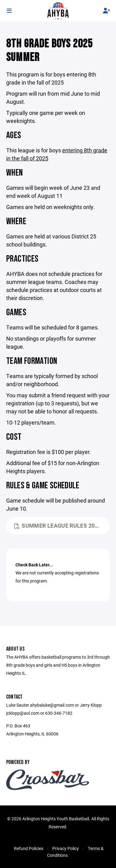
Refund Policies (29, 848)
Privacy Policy (66, 848)
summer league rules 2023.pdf (62, 526)
